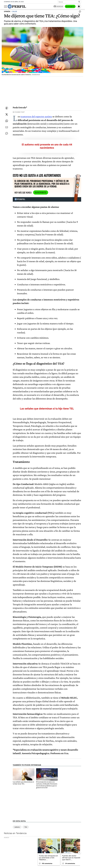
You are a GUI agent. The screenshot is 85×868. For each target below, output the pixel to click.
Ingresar (60, 6)
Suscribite (70, 7)
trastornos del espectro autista (36, 116)
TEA (26, 827)
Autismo (17, 827)
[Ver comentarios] (80, 12)
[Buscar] (69, 2)
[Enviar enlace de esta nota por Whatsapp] (7, 121)
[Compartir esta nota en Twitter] (7, 114)
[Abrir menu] (6, 7)
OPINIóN (7, 12)
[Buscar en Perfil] (79, 2)
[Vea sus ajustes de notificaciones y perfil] (79, 6)
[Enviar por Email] (7, 127)
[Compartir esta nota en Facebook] (7, 108)
